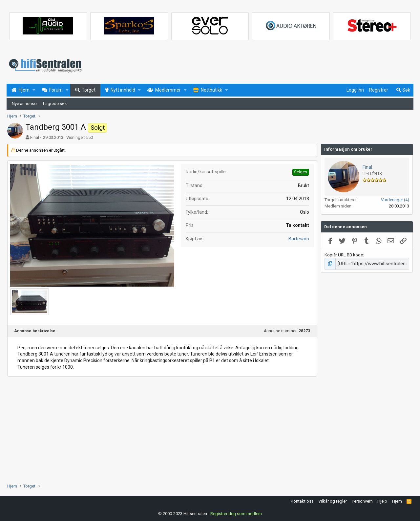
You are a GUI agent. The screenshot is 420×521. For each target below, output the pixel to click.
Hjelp (382, 500)
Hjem (397, 500)
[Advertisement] (162, 429)
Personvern (362, 500)
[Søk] (403, 90)
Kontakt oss (302, 500)
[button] (34, 90)
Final (35, 137)
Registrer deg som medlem (236, 513)
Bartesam (299, 239)
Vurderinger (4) (395, 200)
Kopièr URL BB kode (344, 255)
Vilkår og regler (333, 500)
